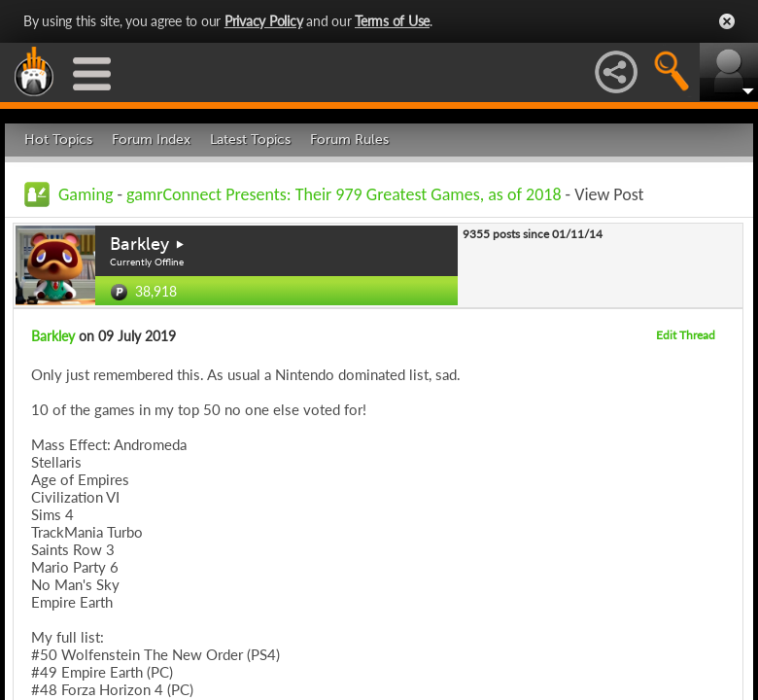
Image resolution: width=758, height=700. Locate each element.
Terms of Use (392, 21)
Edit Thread (686, 335)
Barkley (139, 244)
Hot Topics (58, 140)
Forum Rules (349, 140)
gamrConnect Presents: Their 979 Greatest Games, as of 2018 (344, 194)
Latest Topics (250, 140)
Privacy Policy (264, 21)
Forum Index (151, 140)
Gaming (86, 194)
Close (727, 21)
